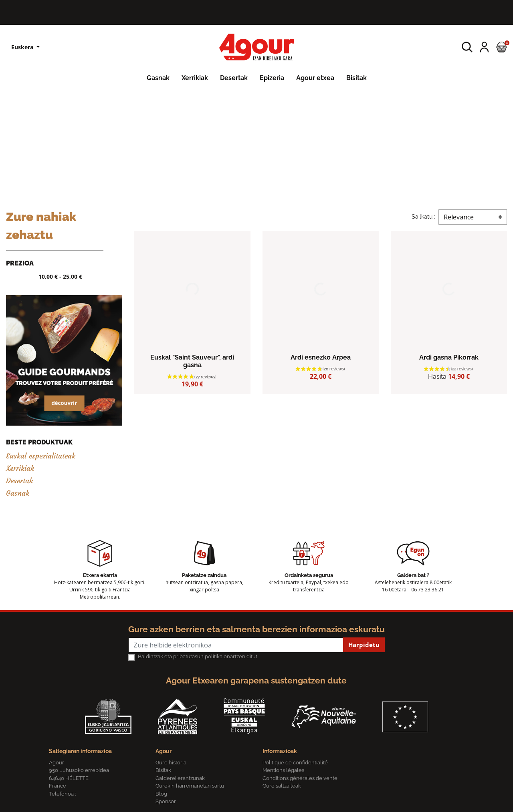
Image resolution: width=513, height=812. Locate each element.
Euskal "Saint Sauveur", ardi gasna (192, 361)
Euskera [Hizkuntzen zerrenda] (23, 47)
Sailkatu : (423, 217)
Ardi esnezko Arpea (321, 357)
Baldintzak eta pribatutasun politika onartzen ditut (198, 656)
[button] (467, 47)
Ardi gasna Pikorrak (449, 357)
